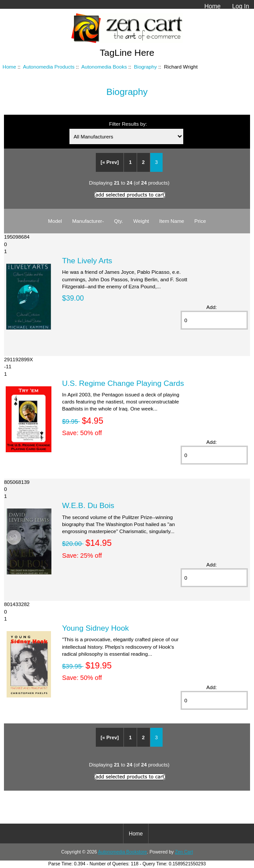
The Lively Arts (87, 261)
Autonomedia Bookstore (122, 852)
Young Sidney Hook (95, 628)
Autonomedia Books (104, 67)
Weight (141, 221)
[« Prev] (110, 162)
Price (200, 221)
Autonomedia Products (49, 67)
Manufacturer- (88, 221)
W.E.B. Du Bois (88, 505)
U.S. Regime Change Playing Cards (123, 383)
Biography (145, 67)
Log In (241, 6)
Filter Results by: (128, 124)
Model (55, 221)
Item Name (172, 221)
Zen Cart (184, 852)
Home (212, 6)
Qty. (119, 221)
